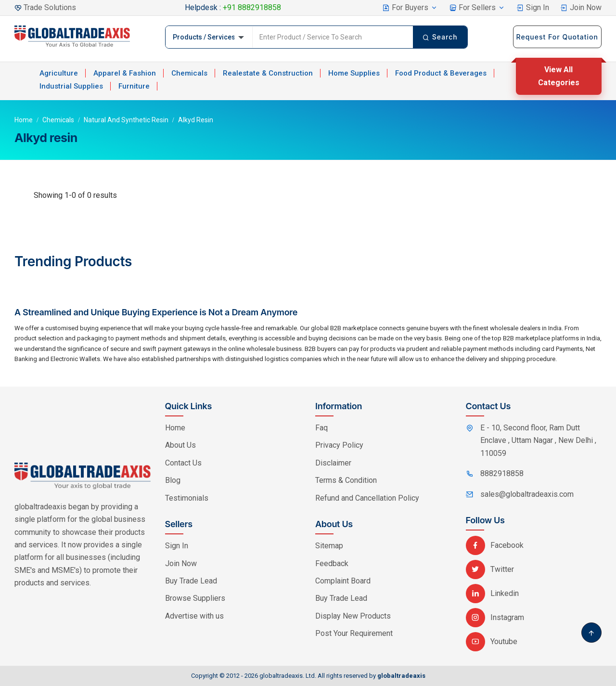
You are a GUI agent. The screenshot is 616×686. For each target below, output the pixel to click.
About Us (180, 445)
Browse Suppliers (195, 598)
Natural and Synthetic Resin (126, 120)
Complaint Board (343, 581)
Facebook (495, 545)
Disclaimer (333, 463)
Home (24, 120)
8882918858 (502, 473)
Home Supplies (354, 73)
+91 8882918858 (252, 7)
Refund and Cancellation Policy (367, 498)
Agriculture (59, 73)
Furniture (134, 86)
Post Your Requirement (354, 633)
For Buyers (410, 7)
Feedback (332, 563)
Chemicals (189, 73)
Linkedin (492, 593)
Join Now (581, 7)
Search (440, 37)
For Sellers (477, 7)
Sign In (533, 7)
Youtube (492, 641)
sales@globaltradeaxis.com (527, 494)
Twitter (490, 569)
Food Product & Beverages (441, 73)
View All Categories (559, 76)
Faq (321, 428)
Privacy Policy (339, 445)
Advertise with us (194, 616)
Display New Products (353, 616)
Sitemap (329, 546)
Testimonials (187, 498)
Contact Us (183, 463)
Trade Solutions (50, 7)
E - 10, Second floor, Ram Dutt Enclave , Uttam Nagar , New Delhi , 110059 (538, 440)
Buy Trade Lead (191, 581)
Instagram (495, 617)
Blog (173, 480)
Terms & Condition (346, 480)
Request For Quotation (557, 37)
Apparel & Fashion (125, 73)
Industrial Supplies (71, 86)
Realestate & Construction (268, 73)
